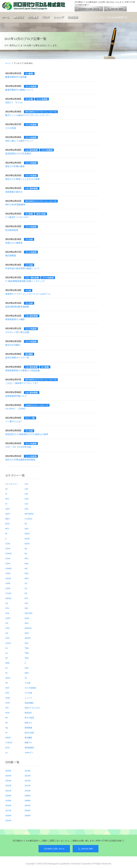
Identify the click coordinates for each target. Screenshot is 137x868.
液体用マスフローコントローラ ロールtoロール (28, 294)
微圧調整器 (11, 255)
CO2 (7, 638)
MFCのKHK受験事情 (15, 204)
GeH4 (8, 678)
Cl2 (7, 623)
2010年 (28, 791)
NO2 (27, 573)
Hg (7, 728)
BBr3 (7, 519)
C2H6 (8, 558)
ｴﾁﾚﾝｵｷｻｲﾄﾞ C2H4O (15, 409)
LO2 (26, 504)
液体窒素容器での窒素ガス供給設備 (22, 370)
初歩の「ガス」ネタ (32, 708)
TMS (27, 658)
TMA (27, 648)
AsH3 (8, 514)
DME (7, 663)
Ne (26, 553)
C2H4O (8, 553)
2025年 (8, 771)
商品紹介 (28, 713)
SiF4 (27, 623)
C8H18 (8, 598)
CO (7, 633)
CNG (7, 628)
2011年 (28, 785)
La (6, 752)
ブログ (46, 17)
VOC (27, 668)
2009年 (28, 795)
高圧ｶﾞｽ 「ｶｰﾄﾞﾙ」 (14, 102)
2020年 (8, 795)
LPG (26, 509)
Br (6, 533)
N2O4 (27, 539)
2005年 (28, 815)
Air (6, 489)
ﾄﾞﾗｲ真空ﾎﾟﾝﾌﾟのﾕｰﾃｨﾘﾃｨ (17, 217)
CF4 (7, 608)
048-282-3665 (115, 9)
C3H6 (8, 563)
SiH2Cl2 (28, 628)
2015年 (8, 820)
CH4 (7, 613)
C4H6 (8, 583)
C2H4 (8, 548)
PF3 (26, 598)
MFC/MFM (29, 514)
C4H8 (8, 588)
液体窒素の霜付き (14, 192)
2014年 (28, 771)
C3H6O (8, 568)
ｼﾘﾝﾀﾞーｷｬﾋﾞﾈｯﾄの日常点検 (18, 447)
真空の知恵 (29, 732)
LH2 (26, 484)
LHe (26, 489)
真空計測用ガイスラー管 (17, 357)
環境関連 (28, 728)
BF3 (7, 529)
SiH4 (27, 633)
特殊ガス (28, 723)
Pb (26, 593)
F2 (6, 668)
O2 (26, 583)
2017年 (8, 810)
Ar (6, 504)
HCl (7, 708)
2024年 (8, 776)
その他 (27, 683)
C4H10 (8, 578)
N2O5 (27, 543)
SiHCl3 (28, 638)
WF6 (27, 673)
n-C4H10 (28, 519)
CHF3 (8, 618)
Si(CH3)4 (28, 613)
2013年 (28, 776)
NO (26, 568)
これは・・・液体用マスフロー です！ (22, 383)
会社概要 (33, 17)
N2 (26, 524)
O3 (26, 588)
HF (7, 723)
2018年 (8, 805)
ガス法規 (28, 693)
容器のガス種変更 (14, 243)
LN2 (26, 494)
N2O (27, 529)
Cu (7, 653)
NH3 (26, 563)
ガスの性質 (11, 128)
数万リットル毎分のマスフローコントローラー (28, 115)
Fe (6, 673)
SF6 (26, 608)
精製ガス (28, 742)
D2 (7, 658)
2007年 (28, 805)
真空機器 (28, 737)
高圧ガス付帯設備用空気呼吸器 (20, 459)
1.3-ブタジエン (12, 484)
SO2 (26, 643)
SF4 (26, 603)
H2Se (8, 698)
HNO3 (8, 737)
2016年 (8, 815)
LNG (27, 499)
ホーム (6, 17)
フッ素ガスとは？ (14, 421)
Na (26, 548)
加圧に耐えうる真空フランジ (19, 141)
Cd (7, 603)
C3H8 (8, 573)
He (7, 718)
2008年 (28, 800)
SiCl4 (27, 618)
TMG (27, 653)
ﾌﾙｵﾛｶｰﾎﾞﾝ (29, 752)
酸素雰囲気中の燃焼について (19, 90)
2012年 (28, 781)
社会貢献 (73, 17)
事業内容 (19, 17)
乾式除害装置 (12, 230)
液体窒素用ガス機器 (15, 319)
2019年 (8, 800)
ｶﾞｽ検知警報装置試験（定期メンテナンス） (25, 281)
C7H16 (8, 593)
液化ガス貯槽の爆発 (15, 166)
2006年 (28, 810)
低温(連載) (29, 703)
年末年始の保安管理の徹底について (22, 268)
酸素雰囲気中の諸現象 (16, 77)
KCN (7, 747)
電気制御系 (29, 747)
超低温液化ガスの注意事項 (18, 153)
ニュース (28, 698)
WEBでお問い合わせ (89, 9)
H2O (7, 688)
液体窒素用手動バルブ (16, 396)
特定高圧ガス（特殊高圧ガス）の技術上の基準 (27, 434)
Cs (6, 648)
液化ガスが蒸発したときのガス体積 (22, 179)
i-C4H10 (9, 742)
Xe (26, 678)
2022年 (8, 785)
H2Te (8, 703)
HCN (7, 713)
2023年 (8, 781)
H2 (7, 683)
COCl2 (8, 643)
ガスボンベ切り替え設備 (17, 332)
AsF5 (8, 509)
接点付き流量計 (13, 345)
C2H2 (8, 543)
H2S (7, 693)
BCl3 (7, 524)
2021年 (8, 791)
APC (7, 499)
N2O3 (27, 533)
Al (6, 494)
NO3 (27, 578)
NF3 (26, 558)
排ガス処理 (29, 718)
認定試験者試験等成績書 (17, 306)
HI (6, 732)
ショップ (59, 17)
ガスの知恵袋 (30, 688)
